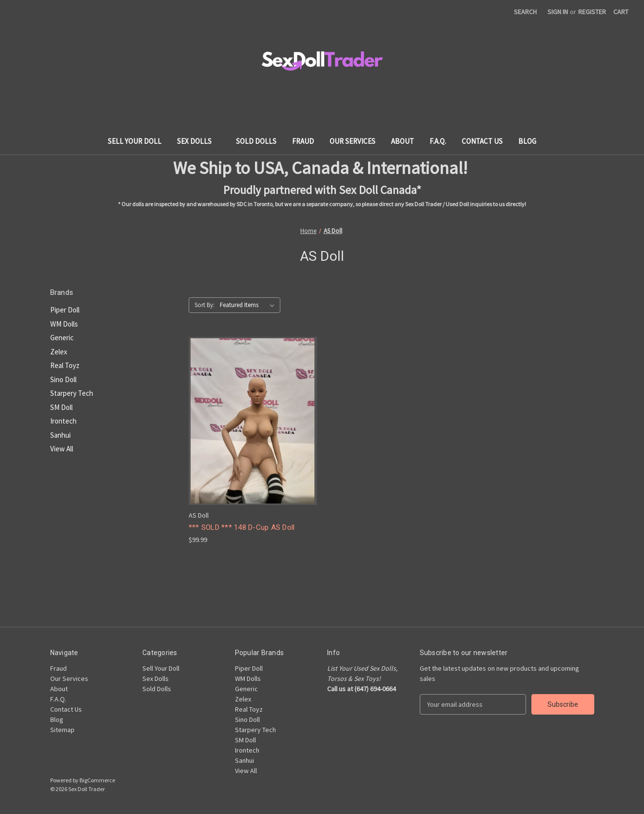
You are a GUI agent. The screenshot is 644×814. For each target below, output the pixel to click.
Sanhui (60, 435)
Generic (62, 338)
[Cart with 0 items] (621, 12)
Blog (527, 141)
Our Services (352, 141)
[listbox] (249, 305)
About (402, 141)
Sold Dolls (256, 141)
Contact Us (482, 141)
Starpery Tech (72, 393)
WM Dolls (64, 324)
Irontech (63, 421)
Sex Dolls (199, 141)
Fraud (303, 141)
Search (525, 12)
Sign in (558, 12)
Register (592, 12)
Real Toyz (65, 365)
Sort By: (205, 305)
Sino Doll (63, 379)
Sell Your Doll (135, 141)
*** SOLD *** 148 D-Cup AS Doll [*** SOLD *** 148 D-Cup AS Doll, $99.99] (242, 527)
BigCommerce (97, 780)
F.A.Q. (438, 141)
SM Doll (61, 407)
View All (62, 449)
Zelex (59, 352)
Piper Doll (65, 310)
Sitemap (62, 730)
